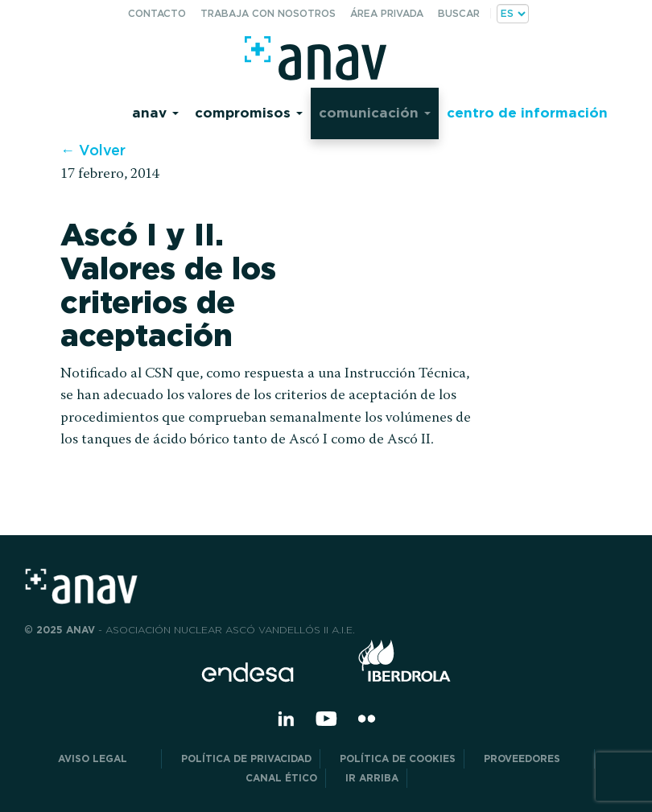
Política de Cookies (398, 758)
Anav (155, 112)
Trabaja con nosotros (268, 13)
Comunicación (375, 112)
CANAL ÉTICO (281, 778)
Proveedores (535, 758)
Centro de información (527, 112)
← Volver (93, 150)
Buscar (459, 13)
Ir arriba (372, 778)
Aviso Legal (105, 758)
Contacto (157, 13)
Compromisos (249, 112)
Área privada (387, 13)
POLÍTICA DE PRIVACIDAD (246, 758)
